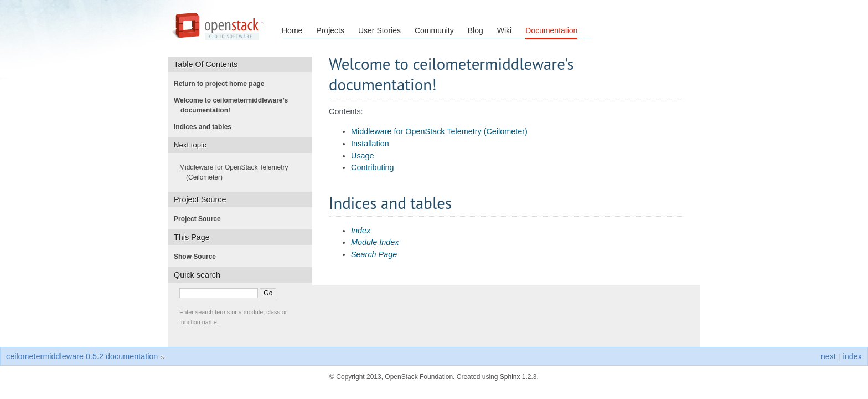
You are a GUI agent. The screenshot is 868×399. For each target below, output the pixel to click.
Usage (363, 156)
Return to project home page (222, 84)
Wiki (504, 30)
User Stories (379, 30)
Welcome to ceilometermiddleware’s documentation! (234, 105)
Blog (476, 30)
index (852, 356)
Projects (330, 30)
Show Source (198, 257)
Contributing (373, 167)
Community (434, 30)
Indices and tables (206, 127)
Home (292, 30)
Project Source (201, 219)
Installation (370, 144)
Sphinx (510, 377)
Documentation (551, 30)
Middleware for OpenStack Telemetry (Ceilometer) (439, 131)
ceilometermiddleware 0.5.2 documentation (82, 356)
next (828, 356)
